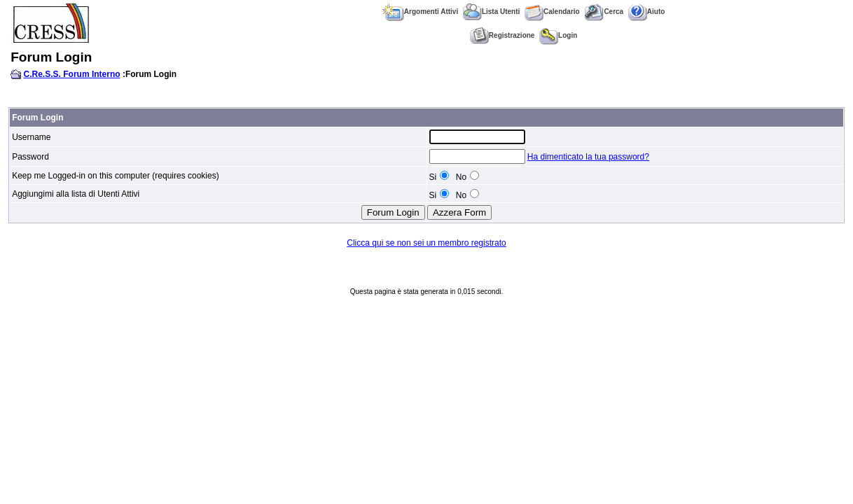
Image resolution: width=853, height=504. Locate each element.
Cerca (604, 12)
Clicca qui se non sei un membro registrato (426, 243)
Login (558, 35)
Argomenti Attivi (420, 12)
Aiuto (647, 12)
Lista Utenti (491, 12)
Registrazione (502, 35)
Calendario (552, 12)
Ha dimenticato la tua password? (588, 157)
